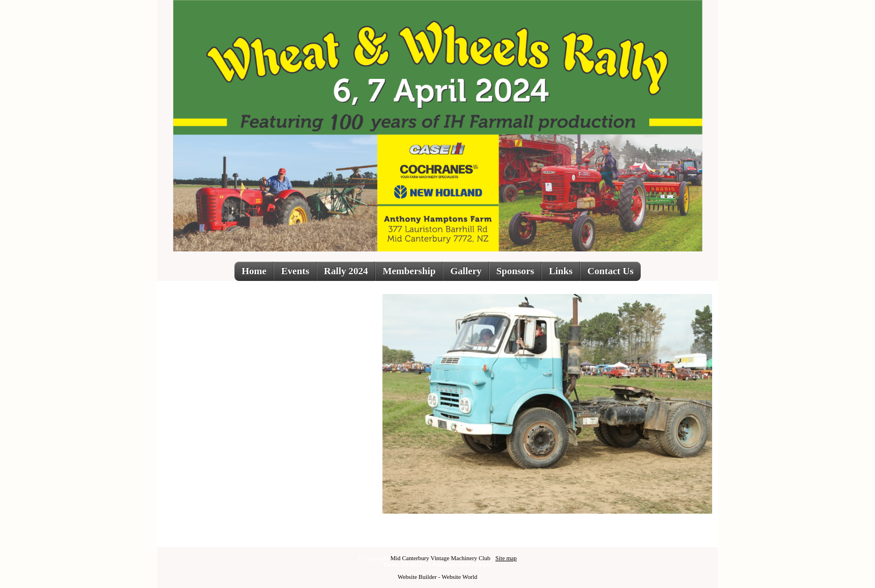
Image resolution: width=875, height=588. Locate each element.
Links (561, 271)
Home (254, 271)
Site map (506, 558)
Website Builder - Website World (437, 577)
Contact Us (610, 271)
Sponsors (516, 271)
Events (295, 271)
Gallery (466, 271)
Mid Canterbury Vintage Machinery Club (440, 558)
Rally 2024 (346, 271)
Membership (409, 271)
